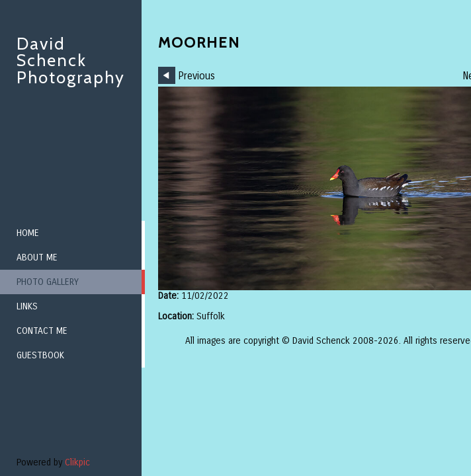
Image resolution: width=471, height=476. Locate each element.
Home (28, 233)
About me (37, 258)
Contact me (42, 331)
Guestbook (40, 355)
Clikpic (77, 462)
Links (27, 306)
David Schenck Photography (71, 60)
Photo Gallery (48, 282)
